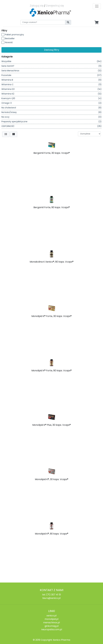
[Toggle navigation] (97, 6)
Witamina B (51, 80)
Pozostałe (51, 75)
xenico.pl (51, 616)
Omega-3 (51, 103)
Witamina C (51, 85)
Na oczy (51, 117)
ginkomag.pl (52, 626)
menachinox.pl (51, 623)
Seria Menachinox (51, 71)
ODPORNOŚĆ (51, 126)
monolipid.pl (51, 619)
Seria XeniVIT (51, 66)
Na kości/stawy (51, 112)
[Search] (43, 22)
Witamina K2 (51, 94)
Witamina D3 (51, 89)
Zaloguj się (37, 6)
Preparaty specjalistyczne (51, 122)
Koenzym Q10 (51, 98)
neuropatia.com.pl (52, 629)
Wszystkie (51, 61)
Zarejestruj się (55, 6)
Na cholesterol (51, 108)
